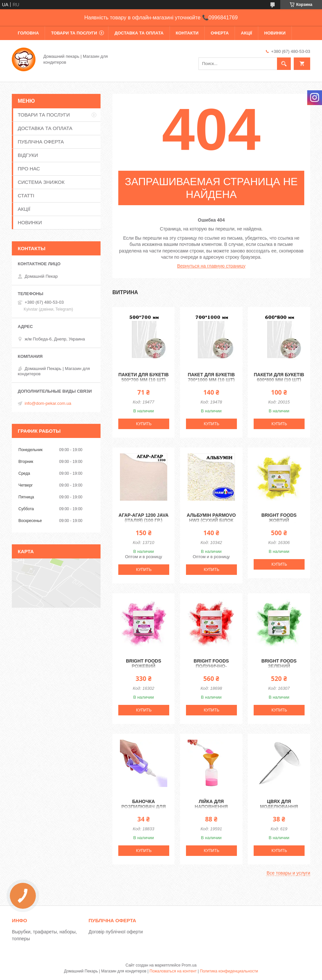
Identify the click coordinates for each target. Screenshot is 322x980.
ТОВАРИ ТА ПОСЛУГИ (74, 33)
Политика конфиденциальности (229, 971)
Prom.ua (189, 965)
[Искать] (284, 64)
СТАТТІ (26, 196)
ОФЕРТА (220, 33)
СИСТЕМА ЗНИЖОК (41, 182)
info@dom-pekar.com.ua (48, 403)
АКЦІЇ (246, 33)
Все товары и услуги (288, 873)
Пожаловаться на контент (173, 971)
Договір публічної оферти (116, 932)
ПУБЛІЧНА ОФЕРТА (41, 142)
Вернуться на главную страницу (211, 266)
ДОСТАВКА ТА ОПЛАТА (139, 33)
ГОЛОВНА (28, 33)
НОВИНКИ (275, 33)
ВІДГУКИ (28, 155)
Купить (144, 424)
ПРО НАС (29, 169)
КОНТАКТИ (187, 33)
